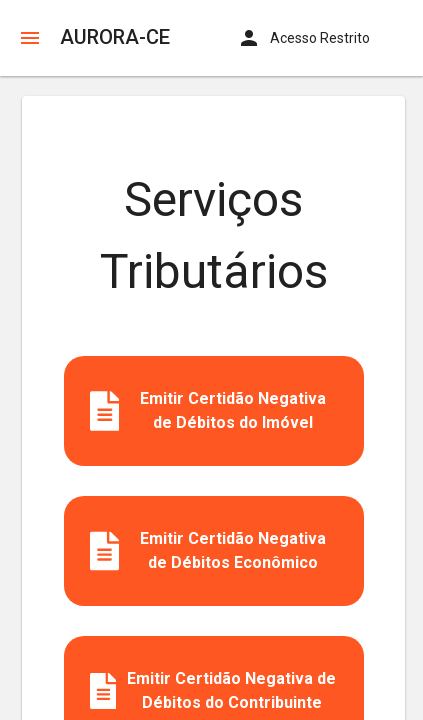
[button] (30, 38)
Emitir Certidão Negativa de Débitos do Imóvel (208, 411)
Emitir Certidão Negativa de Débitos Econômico (208, 551)
